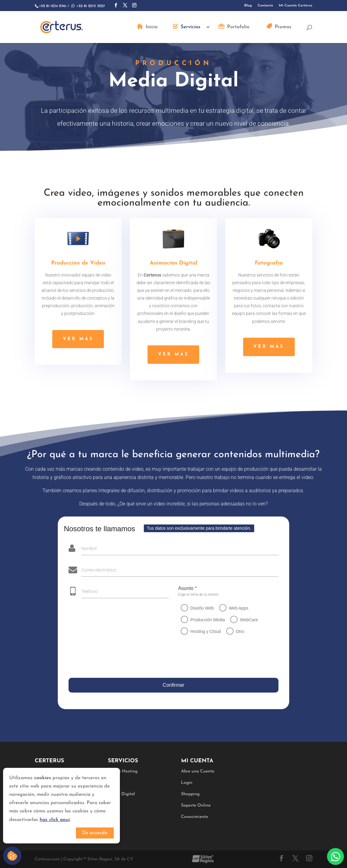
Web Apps (238, 608)
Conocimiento (195, 817)
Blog (248, 6)
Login (187, 783)
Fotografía (269, 263)
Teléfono (88, 591)
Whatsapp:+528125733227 (335, 856)
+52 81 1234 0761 (53, 6)
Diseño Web (201, 608)
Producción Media (207, 620)
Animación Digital (173, 263)
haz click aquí (55, 820)
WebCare (248, 620)
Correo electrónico (98, 570)
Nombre (89, 548)
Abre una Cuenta (198, 771)
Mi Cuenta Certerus (296, 6)
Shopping (190, 794)
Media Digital (121, 794)
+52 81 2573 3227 (87, 6)
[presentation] (115, 658)
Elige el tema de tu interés (197, 595)
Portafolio (238, 27)
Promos (283, 27)
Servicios (191, 27)
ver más (78, 339)
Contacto (265, 6)
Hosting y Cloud (205, 631)
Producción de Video (78, 263)
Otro (239, 631)
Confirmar (173, 685)
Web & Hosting (123, 771)
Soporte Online (196, 805)
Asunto (186, 588)
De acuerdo (95, 833)
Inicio (152, 27)
